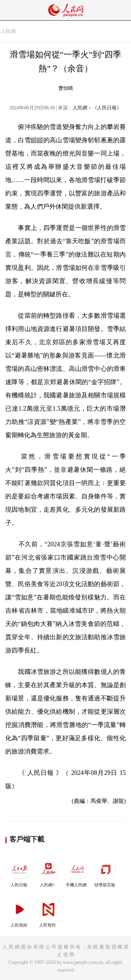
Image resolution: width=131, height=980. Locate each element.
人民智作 (48, 912)
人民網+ (48, 872)
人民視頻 (20, 912)
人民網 (8, 31)
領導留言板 (105, 872)
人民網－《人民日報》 (97, 108)
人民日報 (20, 872)
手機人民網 (77, 872)
